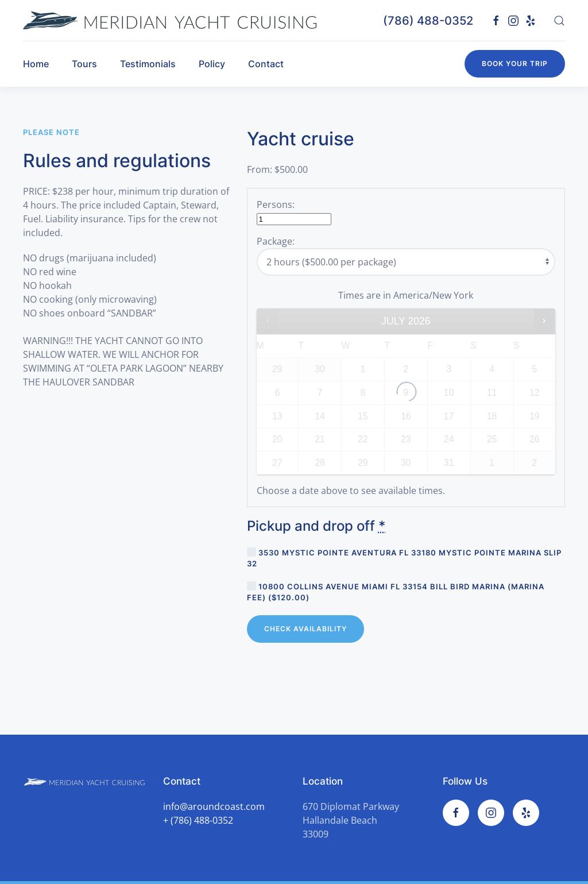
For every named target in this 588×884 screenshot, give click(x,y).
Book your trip (515, 63)
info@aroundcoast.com (214, 806)
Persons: (276, 204)
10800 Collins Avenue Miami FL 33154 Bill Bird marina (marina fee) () (396, 592)
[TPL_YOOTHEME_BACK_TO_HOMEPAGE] (170, 20)
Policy (212, 64)
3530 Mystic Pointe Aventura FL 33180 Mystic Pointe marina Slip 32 (404, 558)
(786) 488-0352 (428, 21)
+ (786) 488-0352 (198, 820)
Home (36, 64)
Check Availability (305, 629)
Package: (276, 241)
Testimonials (148, 64)
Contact (266, 64)
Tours (84, 64)
